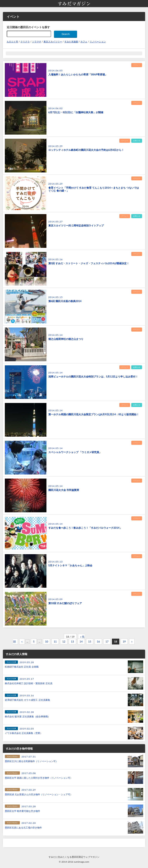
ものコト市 (12, 42)
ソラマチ (37, 42)
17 (107, 642)
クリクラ (25, 42)
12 (64, 642)
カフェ (84, 42)
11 (55, 642)
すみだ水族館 (71, 42)
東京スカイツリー (53, 42)
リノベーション (98, 42)
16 (98, 642)
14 (81, 642)
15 (90, 642)
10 (47, 642)
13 (72, 642)
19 (124, 642)
